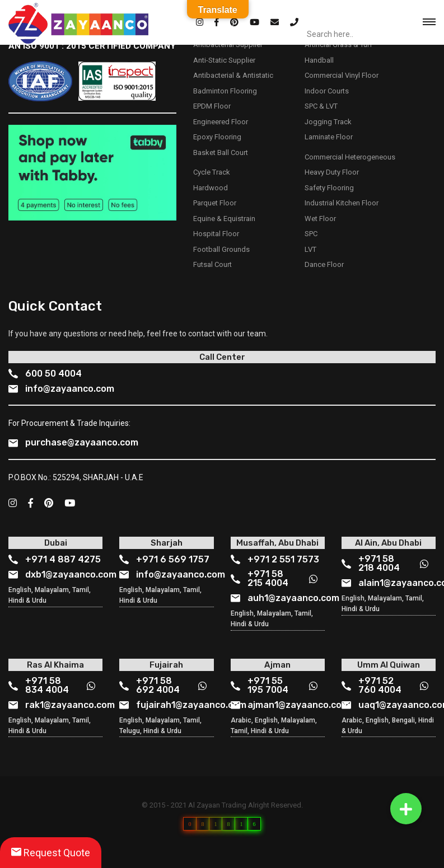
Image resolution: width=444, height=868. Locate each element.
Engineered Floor (221, 122)
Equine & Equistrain (224, 219)
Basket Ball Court (221, 153)
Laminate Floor (329, 137)
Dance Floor (324, 264)
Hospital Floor (216, 234)
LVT (310, 249)
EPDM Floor (212, 106)
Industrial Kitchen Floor (342, 203)
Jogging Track (328, 122)
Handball (319, 60)
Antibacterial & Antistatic (233, 75)
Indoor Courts (327, 91)
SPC (311, 234)
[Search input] (357, 34)
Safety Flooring (329, 188)
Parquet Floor (215, 203)
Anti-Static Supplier (224, 60)
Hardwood (211, 188)
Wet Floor (320, 219)
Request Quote (51, 853)
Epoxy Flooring (217, 137)
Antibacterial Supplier (228, 44)
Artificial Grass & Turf (338, 44)
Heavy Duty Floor (332, 172)
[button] (406, 809)
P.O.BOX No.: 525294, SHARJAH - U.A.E (76, 477)
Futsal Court (212, 264)
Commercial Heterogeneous (350, 157)
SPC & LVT (321, 106)
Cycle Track (212, 172)
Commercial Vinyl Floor (342, 75)
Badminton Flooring (225, 91)
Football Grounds (221, 249)
